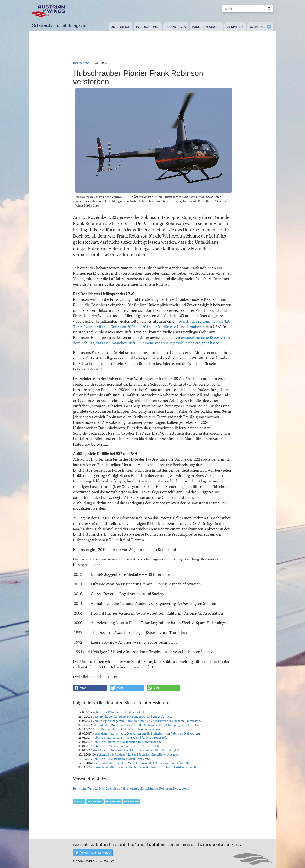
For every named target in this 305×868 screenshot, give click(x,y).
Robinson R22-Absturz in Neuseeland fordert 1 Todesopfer (130, 737)
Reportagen (176, 27)
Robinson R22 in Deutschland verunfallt (118, 712)
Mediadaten (157, 845)
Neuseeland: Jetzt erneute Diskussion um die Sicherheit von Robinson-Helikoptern (146, 733)
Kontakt (237, 845)
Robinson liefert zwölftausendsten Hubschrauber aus (127, 742)
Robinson (79, 801)
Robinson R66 (131, 801)
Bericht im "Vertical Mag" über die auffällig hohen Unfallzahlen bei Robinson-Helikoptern (131, 788)
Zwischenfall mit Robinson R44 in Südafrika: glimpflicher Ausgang (135, 754)
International (148, 27)
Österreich (121, 27)
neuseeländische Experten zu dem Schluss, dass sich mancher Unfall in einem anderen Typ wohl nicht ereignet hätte (151, 340)
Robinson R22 (95, 801)
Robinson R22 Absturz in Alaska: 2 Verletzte (121, 759)
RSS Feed (80, 845)
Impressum (190, 845)
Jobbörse (258, 27)
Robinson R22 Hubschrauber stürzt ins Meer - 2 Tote (126, 746)
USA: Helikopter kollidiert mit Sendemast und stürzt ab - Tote (132, 716)
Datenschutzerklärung (214, 845)
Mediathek (235, 27)
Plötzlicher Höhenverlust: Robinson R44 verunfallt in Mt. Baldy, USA (137, 750)
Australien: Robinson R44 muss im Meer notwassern (126, 729)
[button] (90, 688)
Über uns (174, 845)
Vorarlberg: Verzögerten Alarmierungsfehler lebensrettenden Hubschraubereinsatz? (147, 721)
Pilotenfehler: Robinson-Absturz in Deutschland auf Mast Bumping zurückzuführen (147, 725)
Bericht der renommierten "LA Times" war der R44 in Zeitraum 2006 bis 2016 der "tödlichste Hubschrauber (151, 324)
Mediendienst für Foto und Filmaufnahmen (118, 845)
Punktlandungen (206, 27)
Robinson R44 (113, 801)
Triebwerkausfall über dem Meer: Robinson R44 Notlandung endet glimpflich (142, 763)
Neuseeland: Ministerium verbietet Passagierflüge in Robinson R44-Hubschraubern (146, 767)
